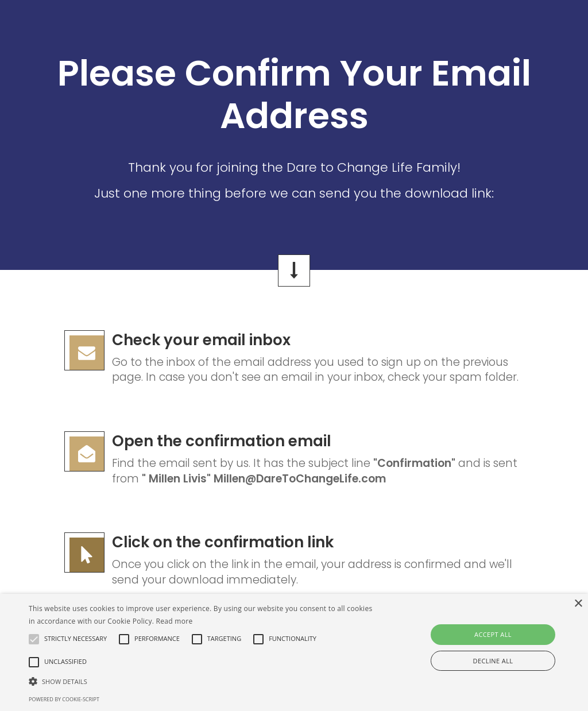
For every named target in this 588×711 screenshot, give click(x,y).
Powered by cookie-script (64, 699)
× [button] (578, 604)
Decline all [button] (493, 661)
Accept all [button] (493, 634)
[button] (201, 681)
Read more (175, 621)
